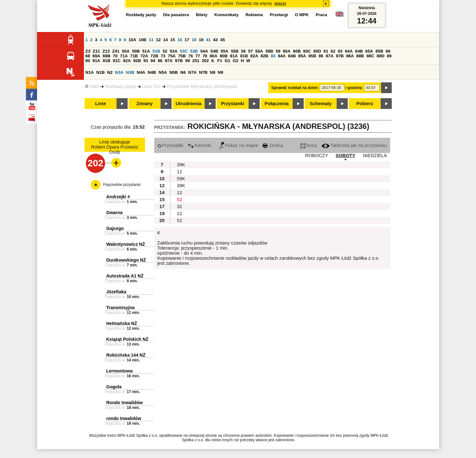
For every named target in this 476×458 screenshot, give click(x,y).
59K (181, 179)
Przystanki (233, 104)
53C (184, 51)
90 (88, 61)
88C (370, 56)
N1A (90, 72)
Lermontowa (120, 371)
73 (163, 56)
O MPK (302, 15)
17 (187, 40)
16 (180, 40)
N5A (163, 72)
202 (205, 61)
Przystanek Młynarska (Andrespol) (202, 86)
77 (198, 56)
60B (297, 51)
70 (115, 56)
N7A (192, 72)
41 (208, 40)
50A (126, 51)
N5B (174, 72)
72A (144, 56)
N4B (152, 72)
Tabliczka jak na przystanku (354, 145)
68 (88, 56)
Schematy (321, 104)
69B (106, 56)
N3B (130, 72)
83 (273, 56)
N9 (221, 72)
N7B (203, 72)
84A (282, 56)
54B (214, 51)
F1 (220, 61)
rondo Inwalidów (124, 418)
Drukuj (273, 145)
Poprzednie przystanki (122, 185)
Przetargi (279, 15)
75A (172, 56)
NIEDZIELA (375, 156)
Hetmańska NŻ (122, 323)
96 (160, 61)
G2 (236, 61)
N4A (141, 72)
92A (127, 61)
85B (312, 56)
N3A (119, 72)
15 (173, 40)
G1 (227, 61)
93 (146, 61)
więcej (280, 3)
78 (205, 56)
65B (379, 51)
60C (307, 51)
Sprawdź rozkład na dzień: (295, 88)
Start (92, 86)
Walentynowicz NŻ (126, 244)
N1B (101, 72)
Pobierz (365, 104)
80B (224, 56)
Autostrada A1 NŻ (125, 276)
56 (243, 51)
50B (136, 51)
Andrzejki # (118, 197)
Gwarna (114, 213)
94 (153, 61)
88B (360, 56)
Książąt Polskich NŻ (127, 339)
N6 (183, 72)
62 (333, 51)
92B (137, 61)
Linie (100, 104)
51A (146, 51)
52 (165, 51)
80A (213, 56)
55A (225, 51)
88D (380, 56)
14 (165, 40)
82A (254, 56)
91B (106, 61)
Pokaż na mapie (238, 145)
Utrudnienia (189, 104)
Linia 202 (151, 86)
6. (213, 61)
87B (340, 56)
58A (259, 51)
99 (188, 61)
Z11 (96, 51)
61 (326, 51)
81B (244, 56)
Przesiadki (171, 145)
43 (216, 40)
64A (349, 51)
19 (201, 40)
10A (132, 40)
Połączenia (277, 104)
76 (190, 56)
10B (143, 40)
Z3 (88, 51)
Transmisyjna (121, 308)
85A (302, 56)
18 (194, 40)
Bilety (202, 15)
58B (269, 51)
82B (264, 56)
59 (278, 51)
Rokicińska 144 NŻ (126, 355)
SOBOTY (346, 156)
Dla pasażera (176, 15)
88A (350, 56)
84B (292, 56)
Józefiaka (116, 292)
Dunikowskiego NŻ (126, 260)
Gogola (114, 387)
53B (194, 51)
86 (321, 56)
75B (182, 56)
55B (235, 51)
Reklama (254, 15)
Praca (321, 15)
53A (174, 51)
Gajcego (115, 228)
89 (389, 56)
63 (340, 51)
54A (204, 51)
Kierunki (200, 145)
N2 (110, 72)
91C (117, 61)
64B (359, 51)
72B (154, 56)
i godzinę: (354, 88)
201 (196, 61)
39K (181, 165)
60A (287, 51)
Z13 (106, 51)
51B (156, 51)
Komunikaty (226, 15)
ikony (309, 145)
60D (317, 51)
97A (168, 61)
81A (234, 56)
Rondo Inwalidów (125, 403)
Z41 (116, 51)
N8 (213, 72)
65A (369, 51)
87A (330, 56)
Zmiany (145, 104)
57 (251, 51)
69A (96, 56)
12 (158, 40)
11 (151, 40)
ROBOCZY (316, 156)
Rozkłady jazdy (121, 86)
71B (134, 56)
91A (96, 61)
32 (180, 207)
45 (222, 40)
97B (179, 61)
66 (388, 51)
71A (124, 56)
